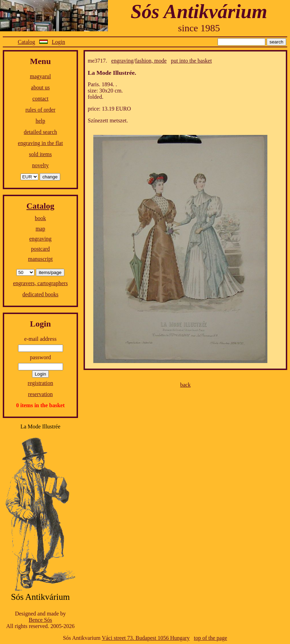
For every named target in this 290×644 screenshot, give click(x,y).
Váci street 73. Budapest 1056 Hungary (146, 638)
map (40, 229)
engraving (40, 239)
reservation (40, 394)
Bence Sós (40, 620)
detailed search (40, 132)
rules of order (40, 110)
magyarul (40, 76)
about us (40, 87)
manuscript (40, 259)
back (185, 385)
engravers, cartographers (40, 283)
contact (40, 99)
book (40, 218)
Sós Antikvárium (199, 11)
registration (41, 383)
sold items (40, 154)
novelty (40, 165)
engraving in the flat (40, 143)
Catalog (26, 42)
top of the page (211, 638)
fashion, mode (151, 61)
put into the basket (191, 61)
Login (58, 42)
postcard (40, 249)
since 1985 (199, 28)
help (40, 121)
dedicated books (40, 294)
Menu (40, 61)
